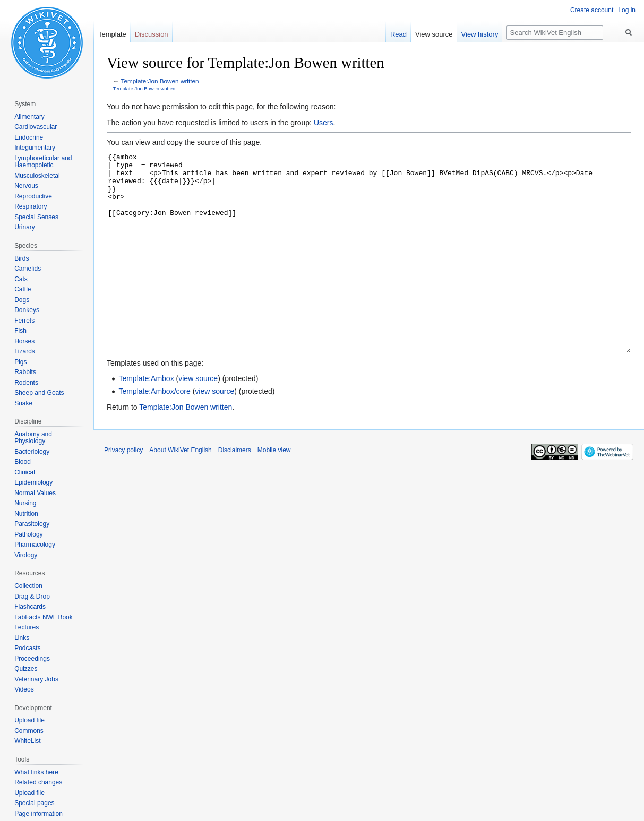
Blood (23, 462)
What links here (36, 772)
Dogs (22, 300)
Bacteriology (32, 452)
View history (480, 34)
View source (434, 34)
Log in (627, 10)
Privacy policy (123, 490)
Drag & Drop (32, 597)
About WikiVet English (180, 490)
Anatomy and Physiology (33, 438)
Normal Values (35, 493)
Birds (22, 258)
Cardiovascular (36, 127)
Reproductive (33, 196)
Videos (24, 689)
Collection (28, 586)
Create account (592, 10)
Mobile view (274, 490)
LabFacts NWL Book (44, 617)
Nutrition (26, 514)
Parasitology (32, 524)
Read (398, 34)
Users (324, 123)
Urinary (25, 227)
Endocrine (29, 137)
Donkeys (27, 310)
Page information (38, 814)
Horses (24, 341)
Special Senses (36, 217)
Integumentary (35, 148)
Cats (21, 279)
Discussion (152, 34)
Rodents (26, 383)
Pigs (20, 362)
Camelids (28, 269)
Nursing (25, 503)
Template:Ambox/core (154, 431)
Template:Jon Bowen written (160, 81)
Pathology (28, 534)
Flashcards (30, 607)
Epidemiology (33, 482)
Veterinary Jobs (36, 679)
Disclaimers (235, 490)
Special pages (34, 803)
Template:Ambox (146, 418)
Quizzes (26, 669)
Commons (29, 731)
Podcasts (27, 648)
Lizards (25, 351)
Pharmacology (35, 545)
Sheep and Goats (39, 393)
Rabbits (25, 372)
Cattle (23, 289)
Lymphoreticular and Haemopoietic (43, 162)
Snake (23, 403)
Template (112, 34)
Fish (20, 331)
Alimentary (29, 117)
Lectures (27, 627)
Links (22, 638)
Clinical (25, 472)
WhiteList (27, 741)
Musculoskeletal (37, 176)
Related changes (38, 782)
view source (198, 418)
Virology (26, 555)
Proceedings (32, 659)
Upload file (29, 720)
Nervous (26, 186)
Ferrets (24, 321)
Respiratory (31, 206)
